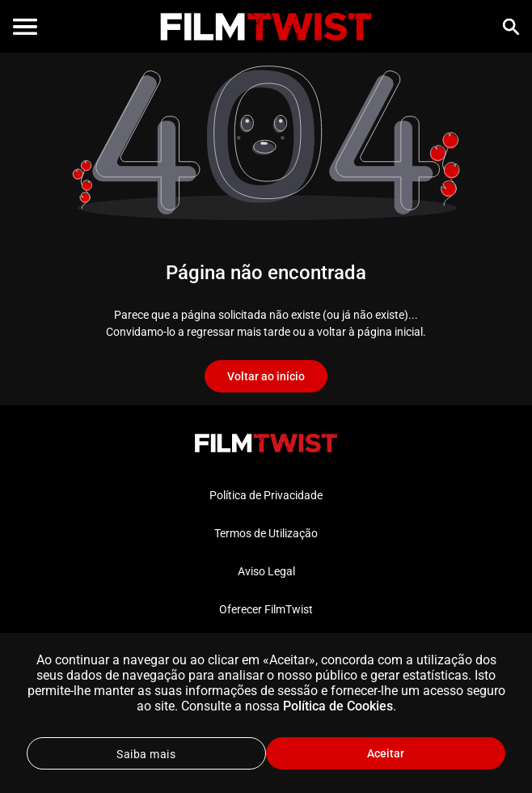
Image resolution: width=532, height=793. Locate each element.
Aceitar (386, 753)
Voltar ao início (266, 376)
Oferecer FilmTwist (266, 609)
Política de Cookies (338, 706)
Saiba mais (146, 754)
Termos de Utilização (266, 533)
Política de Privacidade (266, 495)
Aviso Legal (266, 571)
